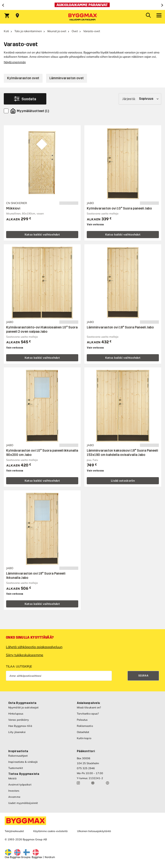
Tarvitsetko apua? (88, 714)
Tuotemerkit (16, 768)
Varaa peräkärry (19, 720)
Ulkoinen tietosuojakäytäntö (94, 831)
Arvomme (14, 797)
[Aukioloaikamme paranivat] (82, 5)
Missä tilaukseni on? (89, 707)
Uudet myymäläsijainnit (23, 803)
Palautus (82, 720)
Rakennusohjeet (18, 756)
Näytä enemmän (15, 62)
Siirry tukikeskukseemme (25, 655)
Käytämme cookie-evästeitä (50, 831)
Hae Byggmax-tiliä (20, 726)
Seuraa (143, 676)
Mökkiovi (13, 208)
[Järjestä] (140, 99)
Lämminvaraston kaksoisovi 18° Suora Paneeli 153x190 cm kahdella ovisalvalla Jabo (122, 453)
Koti (6, 31)
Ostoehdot (83, 732)
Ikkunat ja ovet (57, 31)
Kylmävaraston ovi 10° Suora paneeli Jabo (119, 208)
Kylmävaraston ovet (23, 78)
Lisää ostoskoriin (123, 481)
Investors (14, 791)
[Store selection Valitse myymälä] (17, 16)
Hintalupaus (16, 714)
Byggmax (37, 857)
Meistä (12, 778)
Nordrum (50, 857)
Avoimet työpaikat (20, 785)
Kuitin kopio (84, 738)
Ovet (75, 31)
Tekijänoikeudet (14, 831)
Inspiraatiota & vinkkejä (23, 762)
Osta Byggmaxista (22, 703)
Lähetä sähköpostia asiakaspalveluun (34, 647)
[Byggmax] (82, 17)
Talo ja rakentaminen (28, 31)
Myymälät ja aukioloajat (23, 707)
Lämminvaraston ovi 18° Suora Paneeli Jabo (120, 327)
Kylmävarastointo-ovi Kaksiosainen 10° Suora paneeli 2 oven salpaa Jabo (42, 329)
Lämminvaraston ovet (67, 78)
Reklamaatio (85, 726)
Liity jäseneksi (17, 732)
